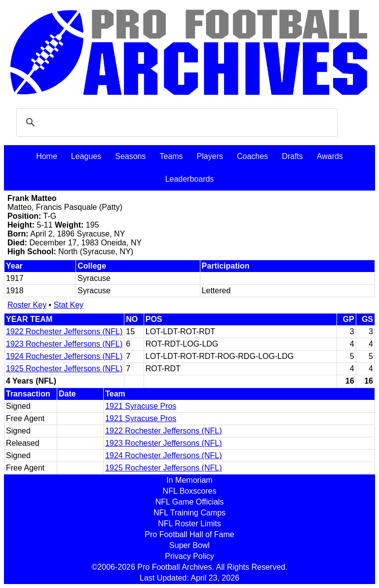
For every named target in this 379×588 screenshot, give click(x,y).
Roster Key (27, 305)
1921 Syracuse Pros (141, 406)
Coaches (252, 156)
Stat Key (69, 305)
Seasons (130, 156)
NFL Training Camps (189, 513)
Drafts (292, 156)
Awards (330, 156)
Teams (171, 156)
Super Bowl (189, 545)
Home (47, 156)
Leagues (86, 156)
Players (210, 156)
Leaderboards (190, 179)
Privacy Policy (189, 556)
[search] (176, 122)
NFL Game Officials (190, 502)
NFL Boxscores (190, 491)
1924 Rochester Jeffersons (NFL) (64, 356)
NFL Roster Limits (189, 524)
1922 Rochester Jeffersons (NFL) (64, 332)
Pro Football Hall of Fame (189, 534)
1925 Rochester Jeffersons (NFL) (64, 369)
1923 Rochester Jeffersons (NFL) (64, 344)
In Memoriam (189, 480)
